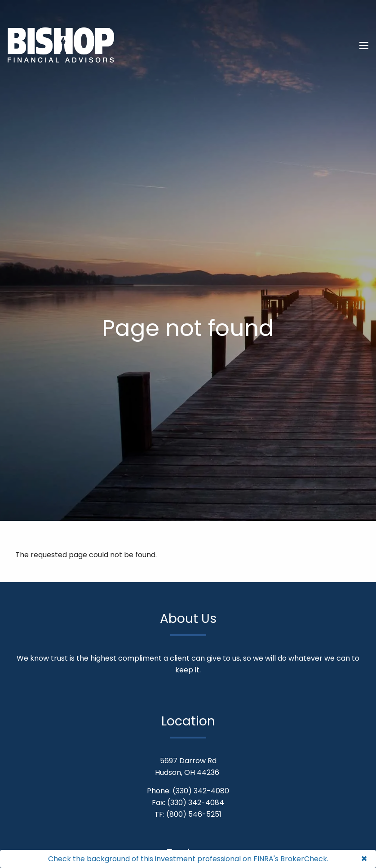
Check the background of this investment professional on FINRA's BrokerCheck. (188, 859)
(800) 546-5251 (194, 814)
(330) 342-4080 (201, 791)
